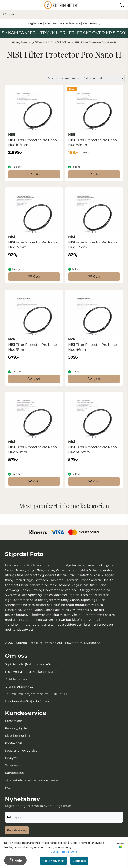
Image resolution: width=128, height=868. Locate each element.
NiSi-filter (51, 42)
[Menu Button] (5, 5)
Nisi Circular (66, 42)
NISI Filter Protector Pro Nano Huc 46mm (93, 347)
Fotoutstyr (28, 42)
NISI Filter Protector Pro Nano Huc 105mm (33, 142)
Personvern (14, 721)
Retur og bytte (16, 728)
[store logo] (64, 5)
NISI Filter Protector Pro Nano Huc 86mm (93, 142)
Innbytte (11, 758)
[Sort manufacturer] (63, 78)
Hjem (16, 42)
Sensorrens (13, 765)
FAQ (8, 788)
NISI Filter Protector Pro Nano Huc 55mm (33, 347)
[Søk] (64, 14)
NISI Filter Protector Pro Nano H (96, 42)
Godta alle (79, 861)
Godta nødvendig (53, 861)
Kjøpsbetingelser (18, 736)
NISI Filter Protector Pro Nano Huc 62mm (93, 245)
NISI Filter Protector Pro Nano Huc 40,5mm (93, 449)
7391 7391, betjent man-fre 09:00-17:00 (38, 694)
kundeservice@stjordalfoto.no (28, 701)
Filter (40, 42)
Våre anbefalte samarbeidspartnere (31, 780)
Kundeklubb (14, 773)
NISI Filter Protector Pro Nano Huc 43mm (33, 449)
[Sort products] (103, 78)
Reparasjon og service (21, 751)
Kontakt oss (14, 743)
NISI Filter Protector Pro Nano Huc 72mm (33, 245)
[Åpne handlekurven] (122, 5)
